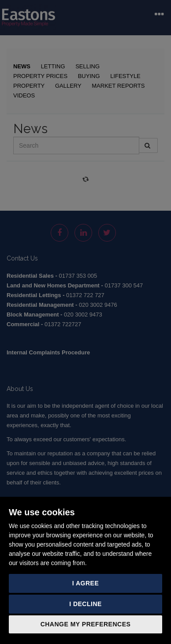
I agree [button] (86, 583)
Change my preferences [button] (86, 624)
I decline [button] (85, 604)
